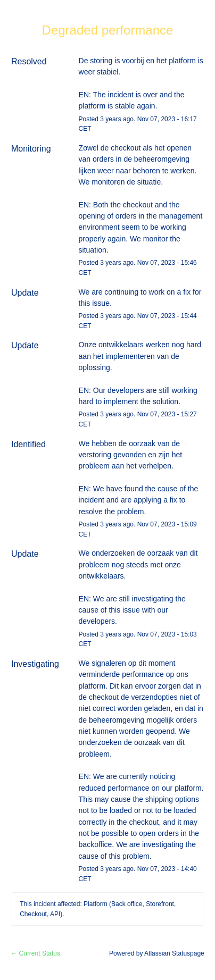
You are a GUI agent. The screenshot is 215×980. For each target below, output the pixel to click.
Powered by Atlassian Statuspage (157, 953)
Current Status (35, 953)
